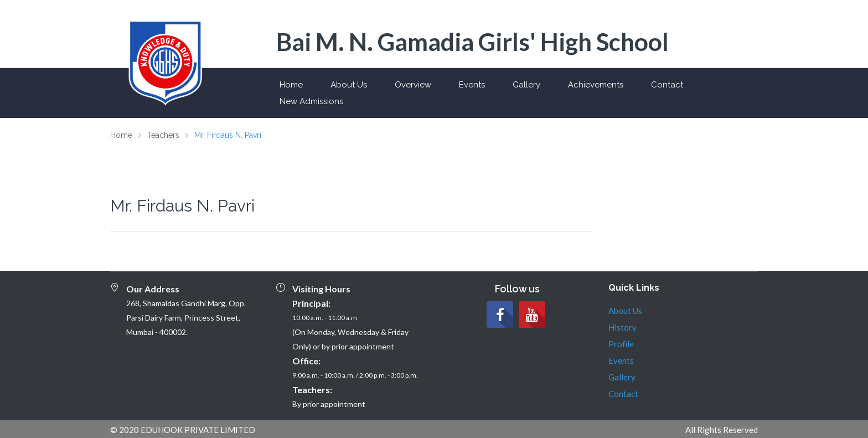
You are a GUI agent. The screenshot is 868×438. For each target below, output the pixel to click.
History (622, 327)
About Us (349, 85)
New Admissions (311, 101)
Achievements (596, 85)
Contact (667, 85)
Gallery (526, 85)
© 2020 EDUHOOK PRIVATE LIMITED (183, 430)
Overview (413, 85)
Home (291, 85)
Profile (621, 344)
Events (472, 85)
